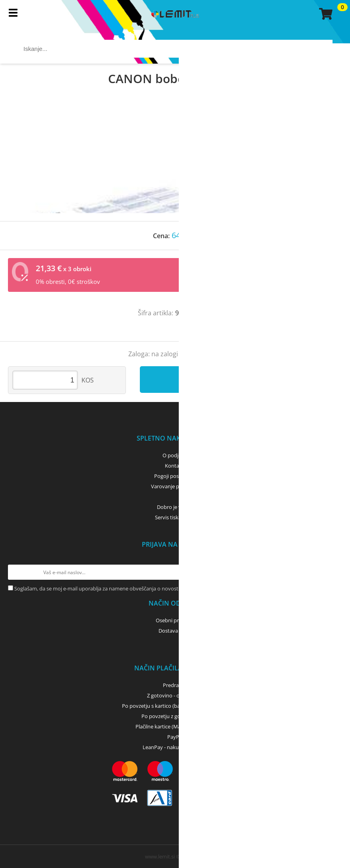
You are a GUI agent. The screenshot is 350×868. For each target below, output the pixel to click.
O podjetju (175, 455)
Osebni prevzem (175, 620)
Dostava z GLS (175, 631)
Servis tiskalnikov (175, 517)
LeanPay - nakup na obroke (175, 747)
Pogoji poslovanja (175, 476)
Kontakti (175, 466)
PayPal (175, 737)
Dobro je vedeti (175, 507)
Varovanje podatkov (175, 486)
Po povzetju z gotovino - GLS (175, 716)
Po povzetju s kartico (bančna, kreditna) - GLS (175, 706)
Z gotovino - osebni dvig (175, 695)
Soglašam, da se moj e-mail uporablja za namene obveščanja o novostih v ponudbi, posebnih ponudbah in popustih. (151, 588)
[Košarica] (325, 14)
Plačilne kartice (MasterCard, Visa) (175, 726)
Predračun (175, 685)
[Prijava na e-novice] (335, 572)
